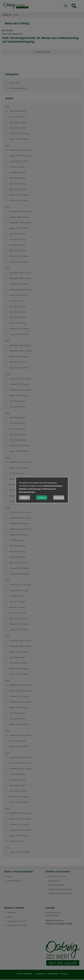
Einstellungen (59, 498)
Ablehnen (24, 498)
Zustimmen (42, 498)
